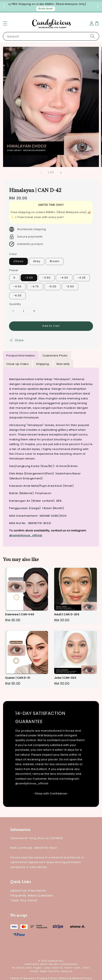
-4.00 (64, 278)
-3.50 (47, 278)
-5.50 (70, 286)
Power (14, 270)
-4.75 (35, 286)
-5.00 (52, 286)
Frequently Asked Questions (32, 895)
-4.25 (82, 278)
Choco (18, 261)
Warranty (63, 364)
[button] (5, 23)
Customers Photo (55, 356)
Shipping (43, 364)
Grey (37, 261)
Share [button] (16, 340)
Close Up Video (17, 364)
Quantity (15, 304)
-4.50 (17, 286)
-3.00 (29, 278)
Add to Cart (51, 326)
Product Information (21, 356)
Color (13, 254)
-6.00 (17, 295)
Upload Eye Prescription (28, 891)
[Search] (92, 36)
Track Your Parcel (24, 900)
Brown (55, 261)
